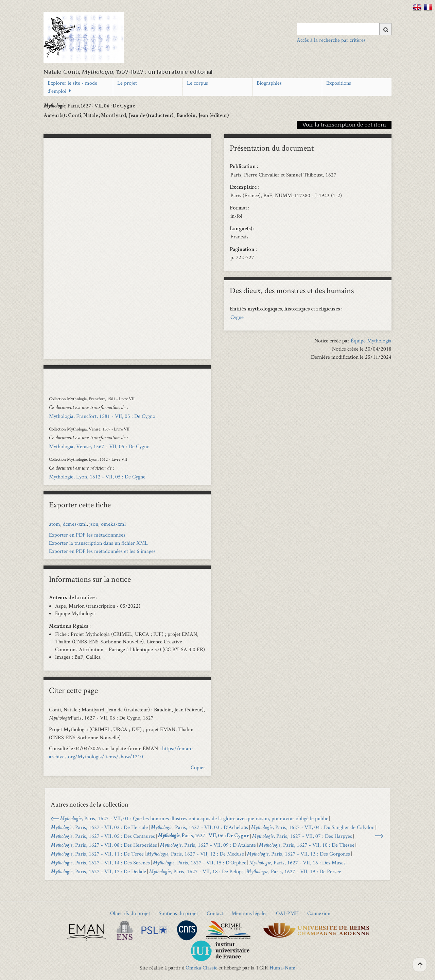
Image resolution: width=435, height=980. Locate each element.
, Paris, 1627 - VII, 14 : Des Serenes (100, 863)
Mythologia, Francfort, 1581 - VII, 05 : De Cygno (102, 416)
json (94, 524)
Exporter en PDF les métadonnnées (87, 535)
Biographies (269, 83)
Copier (198, 767)
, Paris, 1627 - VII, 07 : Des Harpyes (302, 836)
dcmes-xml (75, 524)
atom (55, 524)
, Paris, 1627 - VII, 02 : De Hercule (99, 827)
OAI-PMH (287, 913)
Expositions (339, 83)
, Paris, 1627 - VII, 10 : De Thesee (307, 845)
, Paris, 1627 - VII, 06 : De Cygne (203, 836)
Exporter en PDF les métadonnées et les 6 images (102, 551)
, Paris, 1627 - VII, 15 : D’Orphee (199, 863)
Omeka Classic (201, 968)
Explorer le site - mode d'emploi (72, 87)
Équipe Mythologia (371, 341)
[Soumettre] (385, 29)
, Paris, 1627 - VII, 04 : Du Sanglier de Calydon (313, 827)
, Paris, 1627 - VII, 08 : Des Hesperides (104, 845)
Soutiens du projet (178, 913)
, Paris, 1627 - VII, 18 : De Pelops (196, 871)
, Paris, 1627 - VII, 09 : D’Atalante (208, 845)
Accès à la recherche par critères (331, 40)
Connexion (319, 913)
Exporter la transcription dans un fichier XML (98, 543)
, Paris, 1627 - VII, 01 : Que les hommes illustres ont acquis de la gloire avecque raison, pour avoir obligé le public (194, 818)
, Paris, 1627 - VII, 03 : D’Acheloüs (199, 827)
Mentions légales (249, 913)
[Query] (344, 29)
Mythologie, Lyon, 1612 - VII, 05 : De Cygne (97, 477)
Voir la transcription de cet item (344, 125)
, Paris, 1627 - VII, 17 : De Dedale (98, 871)
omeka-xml (113, 524)
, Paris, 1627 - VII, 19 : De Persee (294, 871)
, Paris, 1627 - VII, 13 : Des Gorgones (298, 854)
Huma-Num (283, 968)
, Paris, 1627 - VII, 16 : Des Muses (297, 863)
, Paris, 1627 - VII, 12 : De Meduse (195, 854)
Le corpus (197, 83)
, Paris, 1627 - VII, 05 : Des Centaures (103, 836)
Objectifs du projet (130, 913)
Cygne (237, 317)
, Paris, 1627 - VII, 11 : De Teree (97, 854)
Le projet (127, 83)
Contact (215, 913)
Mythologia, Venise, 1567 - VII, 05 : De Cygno (99, 446)
